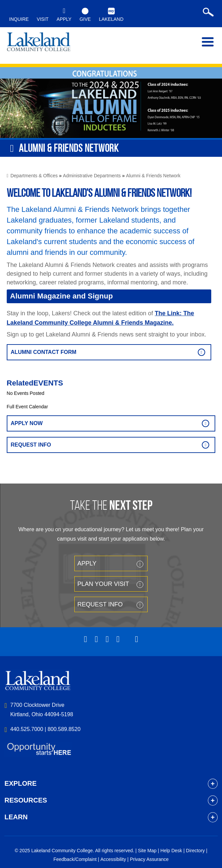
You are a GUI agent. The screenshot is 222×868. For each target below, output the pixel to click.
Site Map (147, 851)
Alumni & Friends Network (153, 176)
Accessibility (113, 859)
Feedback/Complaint (75, 859)
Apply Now (27, 423)
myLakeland (39, 43)
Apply (87, 563)
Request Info (31, 445)
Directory (195, 851)
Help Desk (171, 851)
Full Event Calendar (27, 407)
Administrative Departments (92, 176)
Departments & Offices (34, 176)
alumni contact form (44, 352)
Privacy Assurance (149, 859)
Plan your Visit (103, 584)
